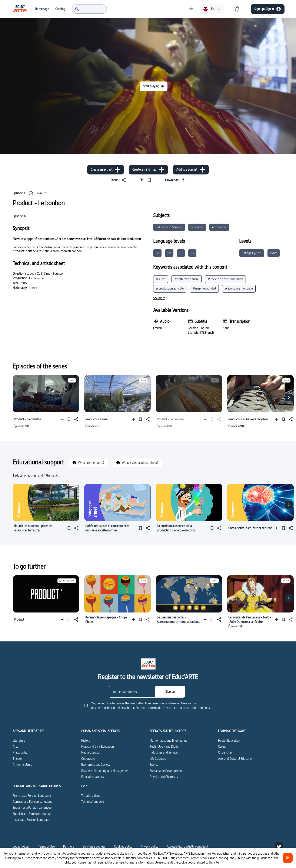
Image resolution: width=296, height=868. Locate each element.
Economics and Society (96, 764)
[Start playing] (154, 86)
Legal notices (21, 846)
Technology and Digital (165, 746)
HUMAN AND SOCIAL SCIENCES (101, 731)
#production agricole (170, 288)
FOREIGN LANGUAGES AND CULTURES (37, 786)
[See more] (159, 298)
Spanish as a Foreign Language (32, 814)
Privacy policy (150, 846)
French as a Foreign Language (32, 796)
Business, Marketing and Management (105, 771)
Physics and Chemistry (164, 777)
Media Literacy (90, 752)
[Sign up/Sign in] (268, 9)
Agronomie (219, 227)
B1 (181, 253)
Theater (18, 759)
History (86, 740)
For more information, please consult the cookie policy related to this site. (172, 862)
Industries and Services (164, 752)
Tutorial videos (91, 796)
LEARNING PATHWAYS (232, 731)
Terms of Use (46, 846)
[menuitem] (20, 9)
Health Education (229, 740)
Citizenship (225, 752)
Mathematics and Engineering (169, 740)
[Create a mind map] (148, 170)
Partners (69, 846)
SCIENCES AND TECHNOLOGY (168, 731)
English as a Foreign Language (32, 807)
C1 (192, 253)
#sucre (161, 279)
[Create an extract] (106, 170)
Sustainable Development (166, 771)
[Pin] (146, 180)
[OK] (288, 858)
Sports (154, 764)
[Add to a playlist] (191, 170)
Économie (197, 227)
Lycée (274, 253)
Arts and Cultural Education (236, 759)
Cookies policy (123, 846)
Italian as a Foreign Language (31, 820)
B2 (157, 253)
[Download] (175, 180)
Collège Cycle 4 (252, 253)
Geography (88, 759)
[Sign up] (170, 692)
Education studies (93, 777)
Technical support (93, 802)
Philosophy (20, 752)
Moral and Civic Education (98, 746)
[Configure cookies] (94, 847)
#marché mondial (204, 288)
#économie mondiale (239, 288)
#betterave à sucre (187, 279)
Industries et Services (169, 227)
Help (84, 786)
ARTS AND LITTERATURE (28, 731)
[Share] (119, 180)
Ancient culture (23, 764)
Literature (19, 740)
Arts (15, 746)
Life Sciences (158, 759)
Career (222, 746)
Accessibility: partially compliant (187, 846)
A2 (169, 253)
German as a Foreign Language (33, 802)
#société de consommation (225, 279)
